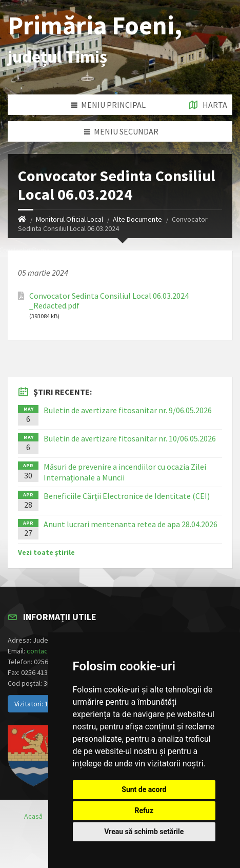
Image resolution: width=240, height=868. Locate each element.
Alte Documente (137, 219)
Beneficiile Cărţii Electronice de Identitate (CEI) (127, 496)
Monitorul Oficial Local (69, 219)
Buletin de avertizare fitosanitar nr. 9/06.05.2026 (128, 410)
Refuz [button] (144, 811)
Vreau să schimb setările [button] (144, 832)
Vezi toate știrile (46, 552)
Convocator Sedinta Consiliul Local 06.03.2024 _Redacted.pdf (109, 301)
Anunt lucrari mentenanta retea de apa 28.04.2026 (131, 524)
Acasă (33, 816)
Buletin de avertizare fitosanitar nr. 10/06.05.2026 (130, 438)
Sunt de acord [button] (144, 789)
